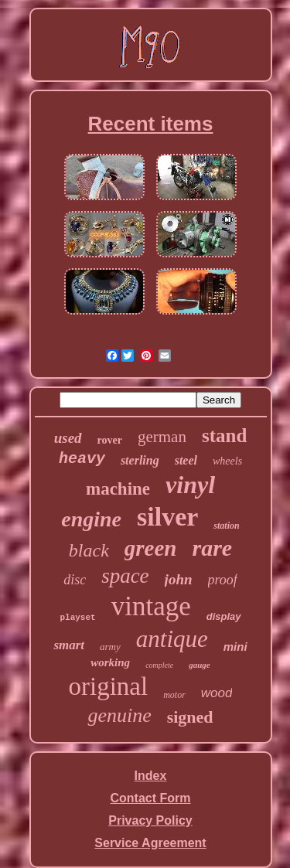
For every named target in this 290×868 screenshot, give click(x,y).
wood (217, 693)
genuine (119, 715)
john (179, 579)
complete (159, 665)
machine (118, 489)
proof (223, 580)
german (162, 437)
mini (235, 647)
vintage (151, 606)
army (110, 647)
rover (110, 440)
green (151, 548)
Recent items (151, 124)
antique (172, 639)
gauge (200, 665)
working (110, 662)
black (89, 550)
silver (167, 517)
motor (174, 695)
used (68, 438)
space (125, 576)
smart (69, 645)
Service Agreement (150, 843)
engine (91, 519)
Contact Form (151, 798)
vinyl (190, 485)
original (109, 686)
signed (190, 717)
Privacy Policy (150, 820)
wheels (227, 461)
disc (75, 580)
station (226, 526)
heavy (82, 459)
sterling (140, 460)
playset (77, 618)
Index (151, 776)
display (224, 616)
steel (186, 460)
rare (212, 548)
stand (224, 436)
